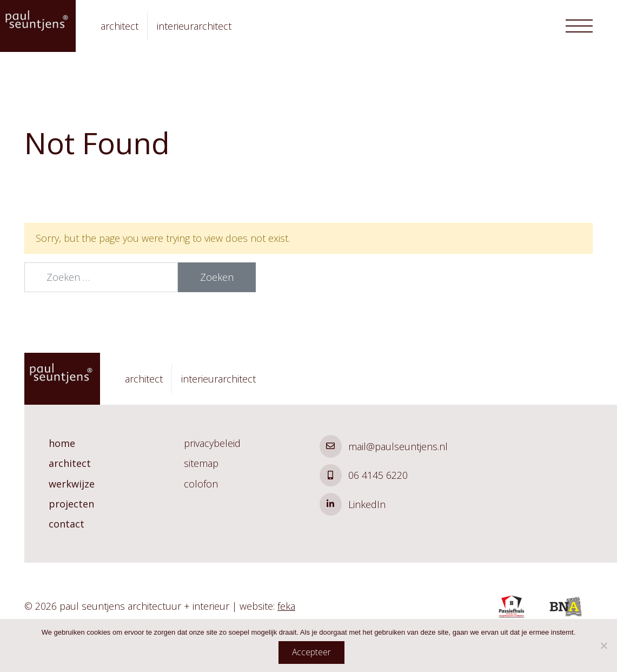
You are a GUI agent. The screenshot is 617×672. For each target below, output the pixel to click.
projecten (71, 504)
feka (286, 606)
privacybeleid (212, 443)
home (62, 443)
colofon (201, 484)
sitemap (201, 463)
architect (70, 463)
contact (67, 524)
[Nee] (603, 645)
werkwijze (72, 484)
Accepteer (311, 652)
